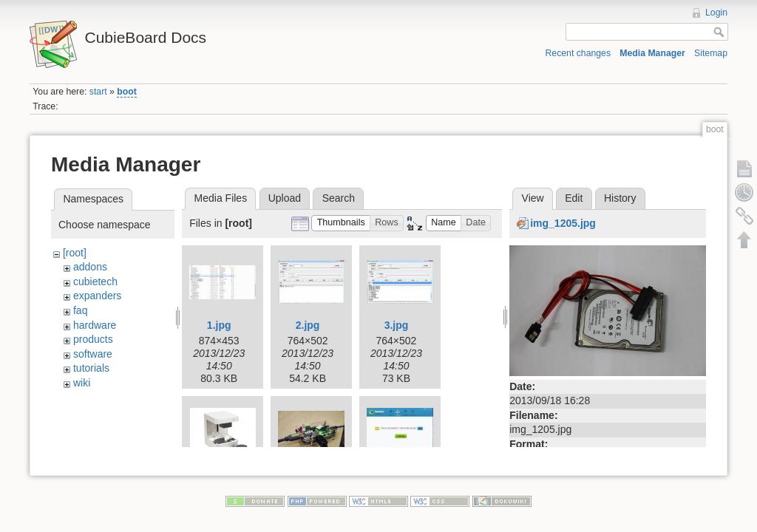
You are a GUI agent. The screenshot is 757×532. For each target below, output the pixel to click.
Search (339, 198)
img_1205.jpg (563, 223)
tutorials (91, 368)
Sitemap (711, 53)
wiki (82, 383)
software (93, 354)
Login (716, 13)
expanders (97, 296)
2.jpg (308, 325)
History (620, 198)
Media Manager (652, 53)
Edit (574, 198)
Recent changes (578, 53)
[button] (341, 224)
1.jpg (219, 325)
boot (127, 92)
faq (80, 310)
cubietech (95, 282)
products (93, 339)
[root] (75, 253)
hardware (95, 325)
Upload (285, 198)
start (98, 92)
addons (90, 267)
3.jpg (397, 325)
